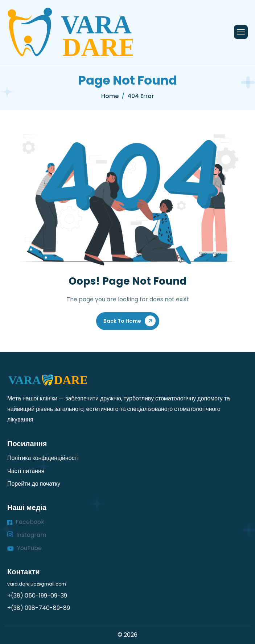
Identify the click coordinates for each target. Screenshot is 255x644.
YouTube (24, 548)
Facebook (26, 522)
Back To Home (122, 321)
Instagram (27, 535)
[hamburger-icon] (241, 32)
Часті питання (26, 471)
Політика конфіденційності (43, 458)
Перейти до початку (34, 484)
